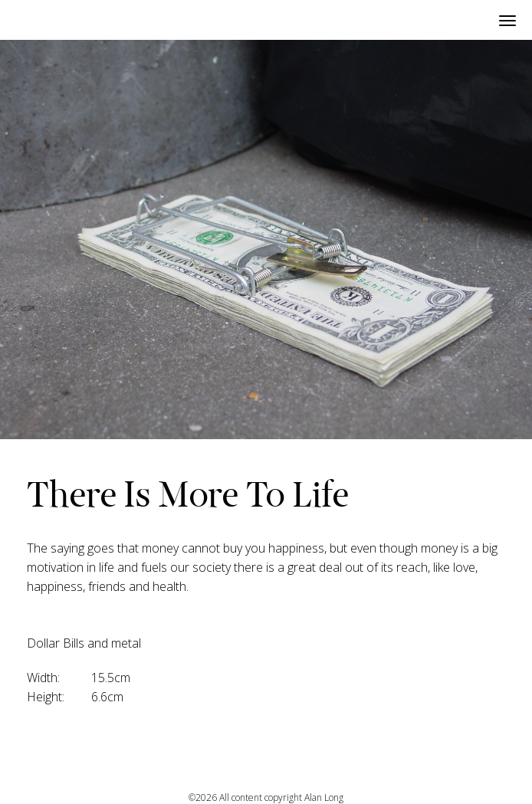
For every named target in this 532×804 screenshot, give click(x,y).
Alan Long (324, 797)
